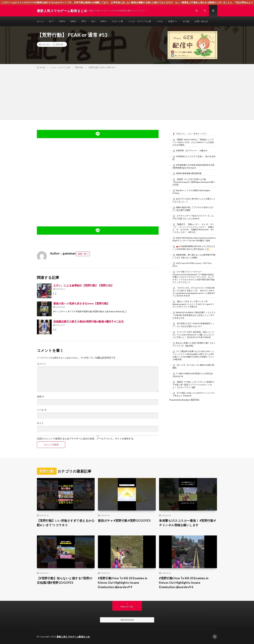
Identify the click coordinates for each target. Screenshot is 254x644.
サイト (40, 423)
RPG (84, 21)
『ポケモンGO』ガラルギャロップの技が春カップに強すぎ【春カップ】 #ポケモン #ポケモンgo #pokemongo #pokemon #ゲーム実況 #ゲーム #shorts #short (194, 292)
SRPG (103, 21)
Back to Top (127, 606)
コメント (41, 364)
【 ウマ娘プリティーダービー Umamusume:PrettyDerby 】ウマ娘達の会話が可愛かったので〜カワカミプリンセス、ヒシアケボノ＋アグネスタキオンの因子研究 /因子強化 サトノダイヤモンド (194, 277)
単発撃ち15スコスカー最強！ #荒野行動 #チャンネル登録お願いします (187, 523)
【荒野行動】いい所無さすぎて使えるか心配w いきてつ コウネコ (66, 523)
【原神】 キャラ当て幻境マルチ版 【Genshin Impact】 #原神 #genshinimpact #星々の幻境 (194, 182)
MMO (73, 21)
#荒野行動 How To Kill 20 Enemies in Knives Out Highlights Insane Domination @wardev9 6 (184, 583)
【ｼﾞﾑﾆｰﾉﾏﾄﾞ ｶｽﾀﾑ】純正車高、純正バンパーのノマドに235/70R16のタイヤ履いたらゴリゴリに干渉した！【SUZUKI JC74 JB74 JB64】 (194, 335)
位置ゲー (173, 21)
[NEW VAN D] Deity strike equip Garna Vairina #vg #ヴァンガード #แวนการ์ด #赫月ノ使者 (194, 239)
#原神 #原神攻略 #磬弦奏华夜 (189, 173)
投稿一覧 (82, 254)
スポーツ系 (117, 21)
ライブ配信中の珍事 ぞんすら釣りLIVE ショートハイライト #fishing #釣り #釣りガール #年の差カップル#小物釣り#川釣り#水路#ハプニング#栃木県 (193, 355)
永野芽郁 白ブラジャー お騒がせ (192, 150)
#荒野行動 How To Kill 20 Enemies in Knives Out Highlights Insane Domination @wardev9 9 (123, 583)
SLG (93, 21)
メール (42, 410)
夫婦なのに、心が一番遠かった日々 (192, 134)
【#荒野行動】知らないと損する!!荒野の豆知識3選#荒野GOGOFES (65, 580)
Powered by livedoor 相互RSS (184, 400)
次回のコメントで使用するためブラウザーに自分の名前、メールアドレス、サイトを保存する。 (86, 439)
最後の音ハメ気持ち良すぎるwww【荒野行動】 (81, 303)
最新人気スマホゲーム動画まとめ (73, 637)
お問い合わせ (201, 21)
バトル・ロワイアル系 (140, 21)
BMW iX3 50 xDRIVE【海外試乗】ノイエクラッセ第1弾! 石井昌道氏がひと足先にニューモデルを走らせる (194, 315)
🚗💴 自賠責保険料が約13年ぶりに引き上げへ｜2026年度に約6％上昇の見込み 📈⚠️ (194, 248)
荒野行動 (59, 44)
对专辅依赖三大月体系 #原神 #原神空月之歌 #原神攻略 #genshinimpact (193, 166)
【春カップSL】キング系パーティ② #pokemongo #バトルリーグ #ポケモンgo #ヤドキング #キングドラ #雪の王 (193, 304)
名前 (41, 397)
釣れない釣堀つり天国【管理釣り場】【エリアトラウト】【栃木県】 (194, 344)
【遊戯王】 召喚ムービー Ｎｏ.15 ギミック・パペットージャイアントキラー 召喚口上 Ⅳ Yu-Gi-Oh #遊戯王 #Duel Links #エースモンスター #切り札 (193, 228)
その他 (186, 21)
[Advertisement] (127, 94)
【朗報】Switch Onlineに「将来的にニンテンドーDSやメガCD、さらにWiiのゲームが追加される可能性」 (193, 142)
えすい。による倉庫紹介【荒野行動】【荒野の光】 (83, 285)
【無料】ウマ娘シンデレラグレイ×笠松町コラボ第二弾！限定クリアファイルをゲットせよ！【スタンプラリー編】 (193, 385)
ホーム (40, 21)
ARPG (62, 21)
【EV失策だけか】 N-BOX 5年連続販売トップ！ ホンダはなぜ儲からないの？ (193, 325)
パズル (160, 21)
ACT (51, 21)
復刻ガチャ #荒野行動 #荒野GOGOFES (124, 521)
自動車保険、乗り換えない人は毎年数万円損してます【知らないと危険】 (194, 256)
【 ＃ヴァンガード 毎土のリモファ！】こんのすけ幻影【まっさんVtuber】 (193, 217)
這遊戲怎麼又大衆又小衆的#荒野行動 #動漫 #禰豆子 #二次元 (88, 321)
